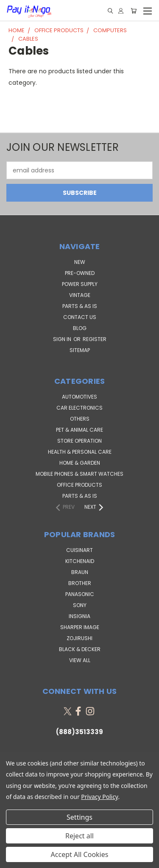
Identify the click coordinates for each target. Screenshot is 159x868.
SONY (80, 605)
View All (80, 660)
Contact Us (80, 317)
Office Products (79, 485)
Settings (79, 817)
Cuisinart (79, 550)
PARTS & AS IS (80, 306)
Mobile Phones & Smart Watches (79, 474)
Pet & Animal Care (79, 430)
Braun (80, 572)
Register (95, 339)
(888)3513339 (79, 732)
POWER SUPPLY (80, 284)
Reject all (79, 836)
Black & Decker (80, 649)
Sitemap (80, 350)
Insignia (79, 616)
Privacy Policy (99, 797)
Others (80, 419)
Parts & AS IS (80, 496)
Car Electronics (79, 408)
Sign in (63, 339)
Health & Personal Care (80, 452)
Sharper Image (80, 627)
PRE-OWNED (80, 273)
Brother (80, 583)
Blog (80, 328)
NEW (80, 262)
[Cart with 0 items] (134, 11)
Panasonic (80, 594)
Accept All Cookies (80, 854)
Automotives (79, 397)
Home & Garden (80, 463)
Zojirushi (79, 638)
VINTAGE (80, 295)
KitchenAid (80, 561)
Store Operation (79, 441)
